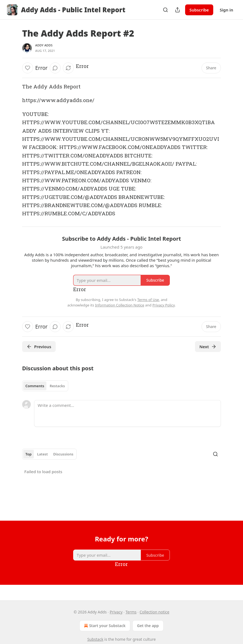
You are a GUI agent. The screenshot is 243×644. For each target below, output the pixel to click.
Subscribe (199, 10)
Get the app (148, 626)
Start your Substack (104, 626)
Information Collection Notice (120, 305)
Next (208, 347)
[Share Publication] (177, 10)
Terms (131, 612)
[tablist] (45, 386)
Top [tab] (29, 454)
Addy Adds (44, 45)
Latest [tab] (42, 454)
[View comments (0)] (55, 68)
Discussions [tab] (63, 454)
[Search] (165, 10)
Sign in (226, 10)
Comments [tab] (35, 386)
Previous (39, 347)
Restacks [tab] (57, 386)
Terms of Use (148, 300)
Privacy (116, 612)
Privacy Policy (164, 305)
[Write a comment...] (128, 413)
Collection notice (154, 612)
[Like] (28, 68)
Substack (95, 639)
